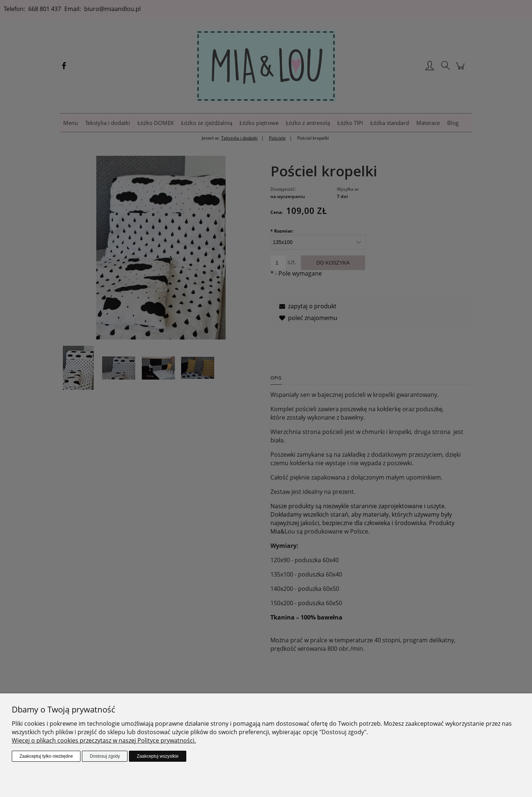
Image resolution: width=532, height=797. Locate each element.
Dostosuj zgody (105, 756)
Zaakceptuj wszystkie (157, 756)
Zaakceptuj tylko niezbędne (46, 756)
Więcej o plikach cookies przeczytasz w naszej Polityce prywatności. (104, 740)
